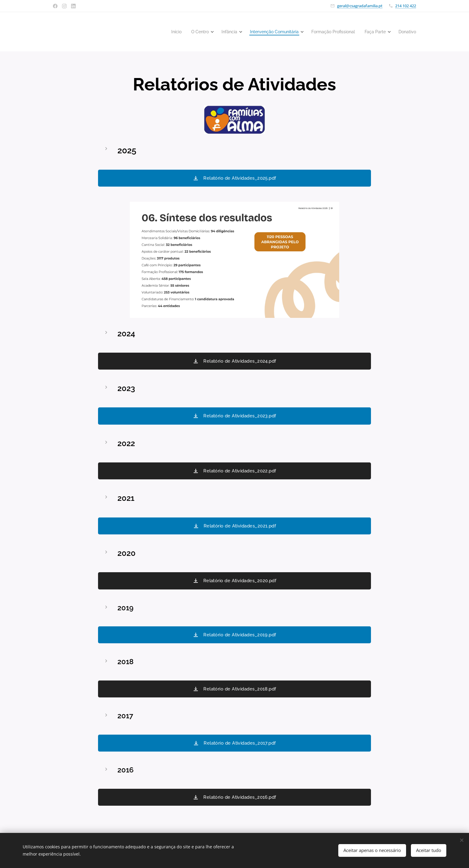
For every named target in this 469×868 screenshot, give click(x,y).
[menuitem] (161, 32)
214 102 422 (406, 6)
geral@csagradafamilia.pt (360, 6)
